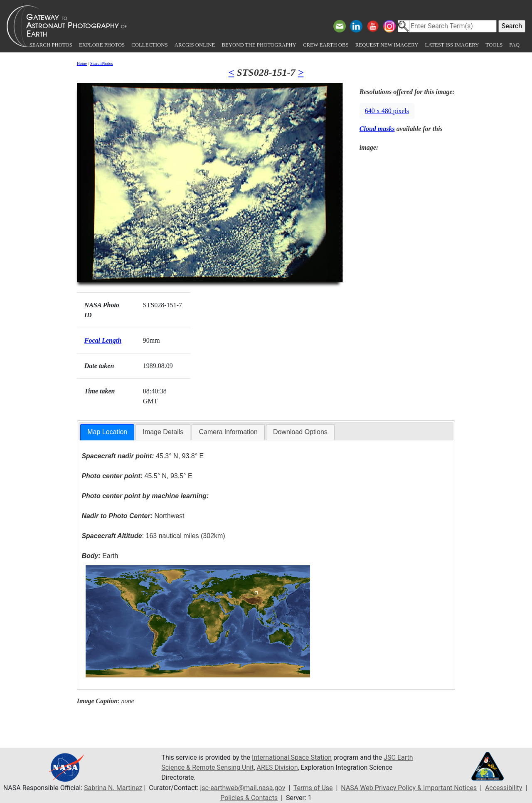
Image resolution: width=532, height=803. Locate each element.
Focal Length (103, 340)
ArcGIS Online (195, 45)
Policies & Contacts (249, 798)
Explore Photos (102, 45)
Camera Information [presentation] (228, 432)
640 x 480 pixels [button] (387, 111)
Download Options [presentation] (300, 432)
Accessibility (504, 788)
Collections (149, 45)
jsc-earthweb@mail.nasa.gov (243, 788)
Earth (100, 556)
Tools (494, 45)
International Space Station (292, 757)
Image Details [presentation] (163, 432)
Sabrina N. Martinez (113, 788)
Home (82, 63)
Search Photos (51, 45)
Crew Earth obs (326, 45)
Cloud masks (377, 129)
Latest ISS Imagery (452, 45)
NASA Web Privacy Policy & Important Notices (409, 788)
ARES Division (277, 767)
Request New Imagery (387, 45)
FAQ (514, 45)
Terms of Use (313, 788)
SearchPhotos (101, 63)
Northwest (133, 516)
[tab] (107, 432)
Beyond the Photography (259, 45)
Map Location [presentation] (107, 432)
